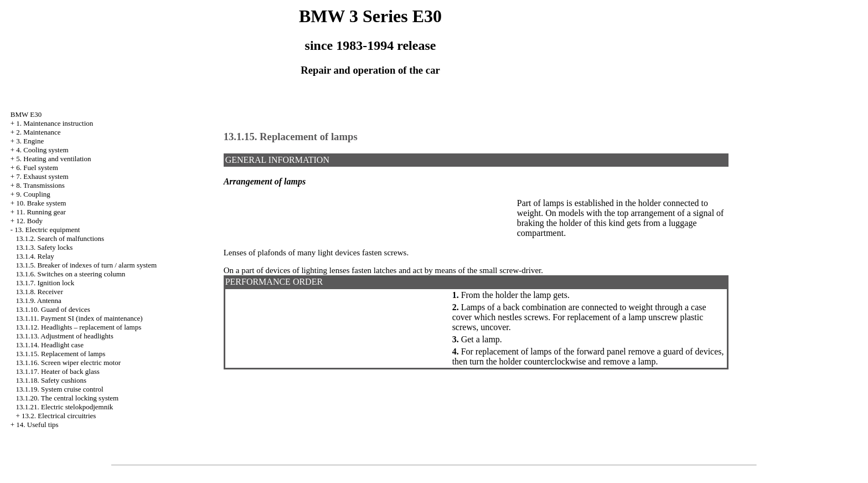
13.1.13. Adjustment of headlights (65, 336)
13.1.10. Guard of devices (53, 309)
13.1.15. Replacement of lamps (61, 354)
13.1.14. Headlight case (50, 345)
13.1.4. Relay (35, 256)
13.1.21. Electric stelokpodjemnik (65, 407)
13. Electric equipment (47, 230)
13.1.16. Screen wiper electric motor (69, 363)
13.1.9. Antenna (39, 300)
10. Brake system (41, 203)
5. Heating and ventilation (53, 159)
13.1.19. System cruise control (60, 389)
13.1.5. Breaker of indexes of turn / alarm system (87, 265)
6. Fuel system (37, 168)
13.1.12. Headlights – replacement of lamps (79, 327)
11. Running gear (41, 212)
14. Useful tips (37, 425)
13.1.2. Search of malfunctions (60, 238)
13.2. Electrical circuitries (59, 416)
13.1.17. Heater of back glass (58, 371)
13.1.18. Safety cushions (51, 380)
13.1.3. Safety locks (45, 247)
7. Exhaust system (42, 176)
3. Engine (30, 141)
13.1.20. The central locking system (68, 398)
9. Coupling (33, 194)
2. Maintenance (38, 132)
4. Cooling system (42, 150)
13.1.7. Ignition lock (45, 283)
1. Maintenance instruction (55, 123)
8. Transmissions (40, 185)
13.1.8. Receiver (40, 292)
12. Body (29, 221)
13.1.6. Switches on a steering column (71, 274)
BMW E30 (26, 114)
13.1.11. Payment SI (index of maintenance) (79, 318)
